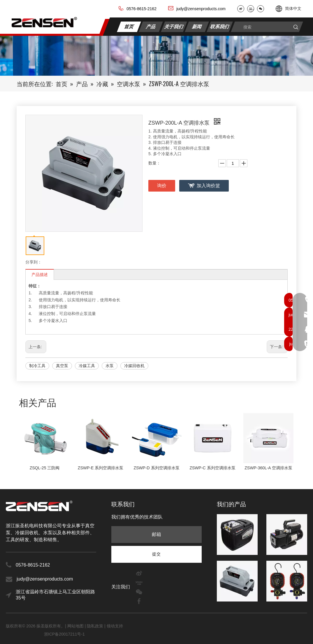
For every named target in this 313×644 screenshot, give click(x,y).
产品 (151, 26)
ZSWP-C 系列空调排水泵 (212, 468)
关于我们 (174, 26)
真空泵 (62, 366)
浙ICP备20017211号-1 (64, 634)
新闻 (197, 26)
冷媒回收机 (134, 366)
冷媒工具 (87, 366)
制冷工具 (37, 366)
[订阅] (156, 554)
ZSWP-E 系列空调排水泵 (101, 468)
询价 (162, 186)
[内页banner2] (156, 56)
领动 (111, 626)
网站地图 (76, 626)
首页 (129, 26)
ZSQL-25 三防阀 (45, 468)
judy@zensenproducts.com (201, 9)
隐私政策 (95, 626)
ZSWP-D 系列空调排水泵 (156, 468)
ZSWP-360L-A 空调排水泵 (268, 468)
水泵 (110, 366)
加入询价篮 (208, 186)
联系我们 (220, 26)
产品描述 (40, 275)
